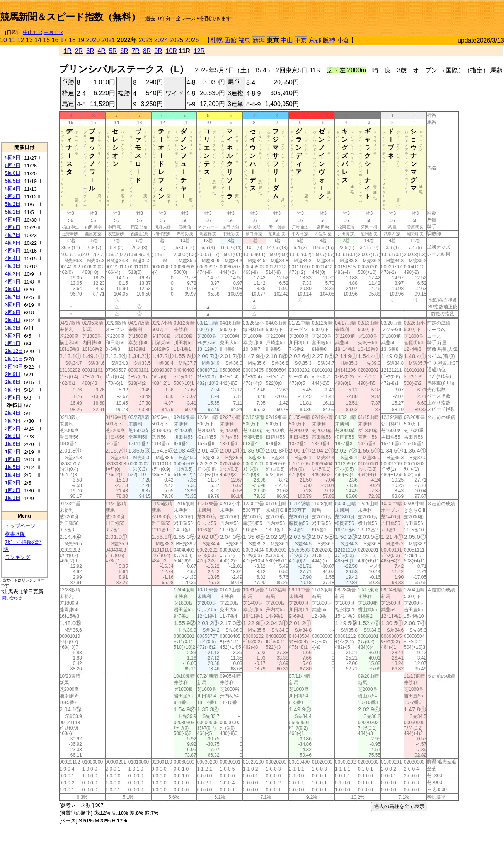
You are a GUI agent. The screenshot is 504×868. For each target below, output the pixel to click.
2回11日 (14, 359)
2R (79, 51)
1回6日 (13, 459)
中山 (287, 40)
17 (64, 40)
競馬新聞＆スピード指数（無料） (70, 17)
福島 (245, 40)
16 (55, 40)
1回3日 (13, 483)
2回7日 (13, 390)
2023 (146, 40)
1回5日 (13, 467)
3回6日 (13, 305)
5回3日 (13, 196)
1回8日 (13, 444)
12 (21, 40)
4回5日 (13, 250)
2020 (93, 40)
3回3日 (13, 328)
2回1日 (13, 436)
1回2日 (13, 490)
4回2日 (13, 274)
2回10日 (14, 367)
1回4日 (13, 475)
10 (3, 40)
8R (147, 51)
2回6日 (13, 397)
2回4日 (13, 413)
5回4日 (13, 189)
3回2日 (13, 336)
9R (158, 51)
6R (124, 51)
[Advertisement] (414, 14)
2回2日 (13, 428)
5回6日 (13, 173)
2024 (161, 40)
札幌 (216, 40)
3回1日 (13, 343)
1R (68, 51)
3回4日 (13, 320)
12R (199, 51)
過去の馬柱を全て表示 (399, 806)
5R (113, 51)
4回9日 (13, 220)
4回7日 (13, 235)
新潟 (259, 40)
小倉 (343, 40)
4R (102, 51)
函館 (230, 40)
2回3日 (13, 421)
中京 (301, 40)
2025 (177, 40)
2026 (192, 40)
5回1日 (13, 212)
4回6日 (13, 243)
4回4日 (13, 258)
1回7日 (13, 452)
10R (171, 51)
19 (81, 40)
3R (90, 51)
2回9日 (13, 374)
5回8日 (13, 158)
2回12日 (14, 351)
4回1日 (13, 281)
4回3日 (13, 266)
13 (29, 40)
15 (46, 40)
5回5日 (13, 181)
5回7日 (13, 165)
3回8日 (13, 289)
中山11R (32, 32)
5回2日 (13, 204)
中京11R (53, 32)
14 (38, 40)
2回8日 (13, 382)
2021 (109, 40)
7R (136, 51)
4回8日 (13, 227)
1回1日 (13, 498)
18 (72, 40)
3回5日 (13, 312)
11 (12, 40)
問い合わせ (12, 598)
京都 (315, 40)
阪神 (329, 40)
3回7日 (13, 297)
